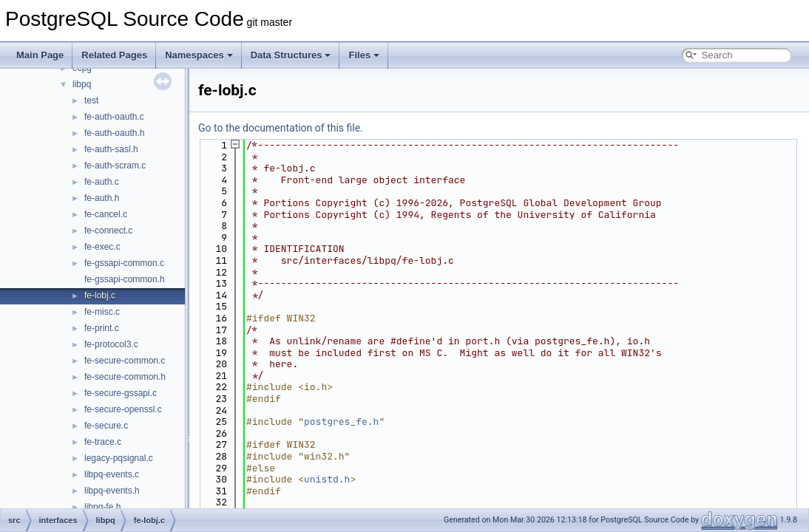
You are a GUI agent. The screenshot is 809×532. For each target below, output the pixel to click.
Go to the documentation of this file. (281, 128)
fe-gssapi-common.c (124, 263)
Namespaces (199, 55)
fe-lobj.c (100, 296)
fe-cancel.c (106, 214)
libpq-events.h (112, 491)
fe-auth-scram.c (115, 166)
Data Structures (291, 55)
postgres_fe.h (341, 422)
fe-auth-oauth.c (114, 117)
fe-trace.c (103, 442)
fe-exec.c (102, 247)
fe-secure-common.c (125, 361)
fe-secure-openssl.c (123, 409)
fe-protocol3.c (111, 344)
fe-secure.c (106, 426)
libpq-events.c (112, 474)
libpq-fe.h (102, 507)
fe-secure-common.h (125, 377)
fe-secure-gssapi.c (121, 393)
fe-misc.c (102, 312)
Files (364, 55)
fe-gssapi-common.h (125, 279)
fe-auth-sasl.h (111, 149)
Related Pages (114, 55)
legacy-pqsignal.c (119, 458)
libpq (82, 84)
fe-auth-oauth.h (114, 133)
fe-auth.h (102, 198)
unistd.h (327, 479)
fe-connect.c (108, 231)
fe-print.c (102, 328)
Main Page (40, 55)
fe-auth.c (102, 182)
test (91, 100)
